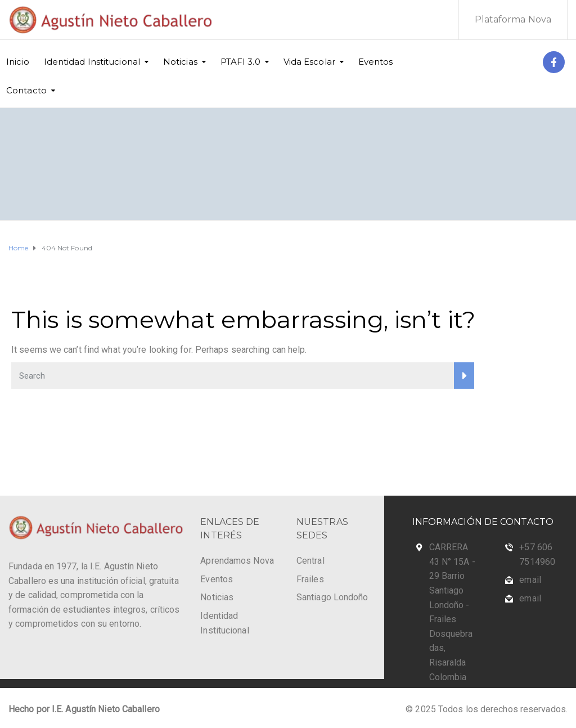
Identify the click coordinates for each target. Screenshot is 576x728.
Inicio (18, 62)
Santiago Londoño (332, 597)
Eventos (376, 62)
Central (310, 561)
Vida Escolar (309, 62)
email (530, 580)
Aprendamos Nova (237, 561)
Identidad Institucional (92, 62)
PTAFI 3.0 (240, 62)
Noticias (180, 62)
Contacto (26, 90)
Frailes (310, 579)
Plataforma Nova (513, 19)
